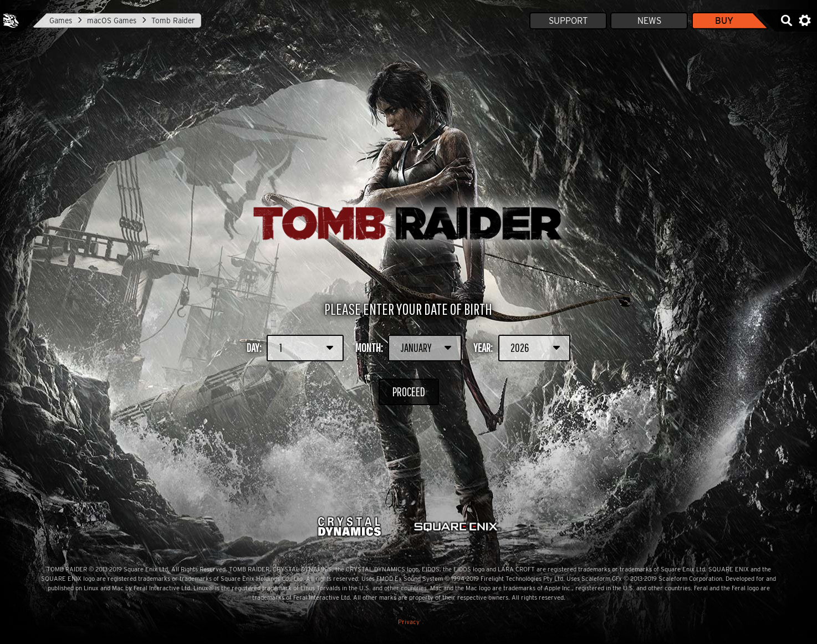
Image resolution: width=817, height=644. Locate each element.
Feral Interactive (11, 21)
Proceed (408, 392)
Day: (295, 348)
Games (61, 21)
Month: (409, 348)
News (649, 21)
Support (568, 21)
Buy (724, 21)
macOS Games (112, 21)
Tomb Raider (173, 21)
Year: (522, 348)
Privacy (409, 622)
